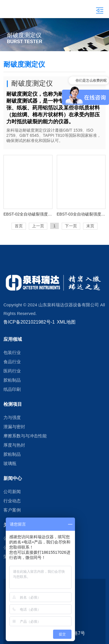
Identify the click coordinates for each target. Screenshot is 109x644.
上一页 (38, 226)
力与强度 (12, 418)
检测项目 (13, 404)
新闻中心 (13, 478)
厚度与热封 (14, 445)
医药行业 (12, 371)
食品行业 (12, 362)
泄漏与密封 (14, 427)
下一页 (71, 226)
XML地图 (66, 322)
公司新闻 (12, 492)
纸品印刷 (12, 389)
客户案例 (12, 510)
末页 (90, 226)
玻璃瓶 (10, 464)
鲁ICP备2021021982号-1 (29, 322)
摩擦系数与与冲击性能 (25, 436)
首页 (19, 226)
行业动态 (12, 501)
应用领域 (13, 339)
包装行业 (12, 353)
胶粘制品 (12, 380)
